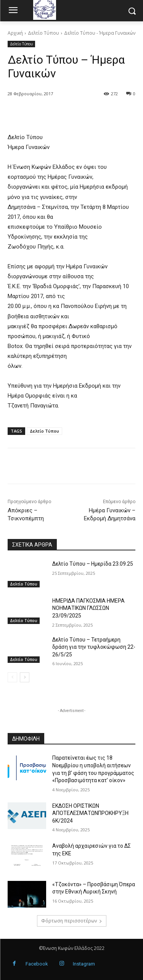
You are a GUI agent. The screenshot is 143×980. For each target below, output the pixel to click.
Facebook (37, 964)
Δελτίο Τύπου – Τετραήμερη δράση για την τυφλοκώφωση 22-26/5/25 (94, 647)
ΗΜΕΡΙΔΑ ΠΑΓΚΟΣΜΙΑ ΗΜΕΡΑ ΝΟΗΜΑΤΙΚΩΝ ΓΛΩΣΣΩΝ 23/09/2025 (88, 608)
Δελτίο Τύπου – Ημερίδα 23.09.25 (93, 564)
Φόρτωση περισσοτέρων (72, 921)
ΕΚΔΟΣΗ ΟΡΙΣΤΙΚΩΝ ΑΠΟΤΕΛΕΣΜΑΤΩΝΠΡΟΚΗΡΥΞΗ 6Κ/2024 (90, 813)
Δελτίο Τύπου (43, 33)
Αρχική (15, 33)
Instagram (84, 964)
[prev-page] (12, 677)
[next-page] (25, 677)
